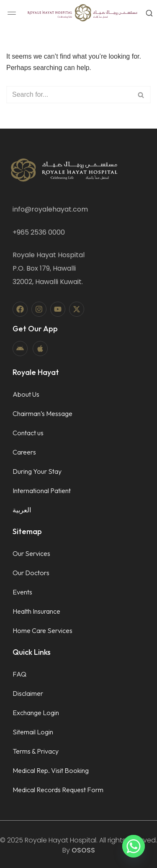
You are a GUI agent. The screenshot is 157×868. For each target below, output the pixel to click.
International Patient (42, 491)
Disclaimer (28, 693)
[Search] (69, 95)
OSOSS (83, 850)
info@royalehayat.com (50, 209)
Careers (24, 452)
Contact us (28, 433)
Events (22, 592)
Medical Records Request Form (58, 790)
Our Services (31, 553)
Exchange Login (36, 713)
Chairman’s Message (42, 413)
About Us (26, 394)
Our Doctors (31, 573)
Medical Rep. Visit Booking (51, 770)
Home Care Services (42, 630)
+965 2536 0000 (39, 232)
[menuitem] (42, 510)
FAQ (19, 674)
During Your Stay (37, 471)
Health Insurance (36, 611)
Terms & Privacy (36, 751)
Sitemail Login (33, 732)
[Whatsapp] (134, 846)
